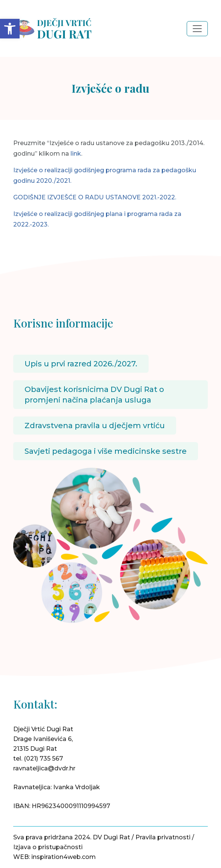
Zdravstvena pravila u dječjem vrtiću (95, 426)
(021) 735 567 (43, 759)
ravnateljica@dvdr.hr (44, 768)
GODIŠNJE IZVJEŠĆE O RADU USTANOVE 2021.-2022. (95, 197)
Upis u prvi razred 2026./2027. (81, 364)
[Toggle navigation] (197, 29)
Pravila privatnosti (163, 837)
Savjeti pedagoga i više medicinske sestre (106, 451)
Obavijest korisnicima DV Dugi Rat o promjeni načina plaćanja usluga (94, 395)
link (76, 154)
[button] (10, 29)
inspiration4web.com (64, 857)
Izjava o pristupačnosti (48, 847)
